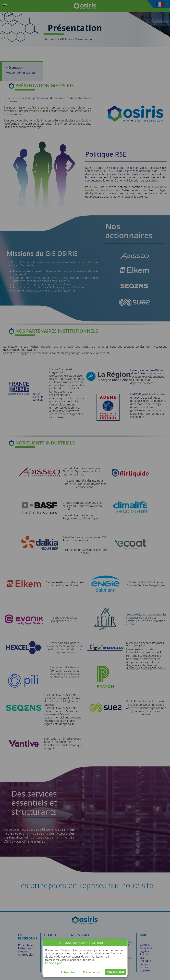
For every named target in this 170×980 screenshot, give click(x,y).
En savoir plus (54, 963)
